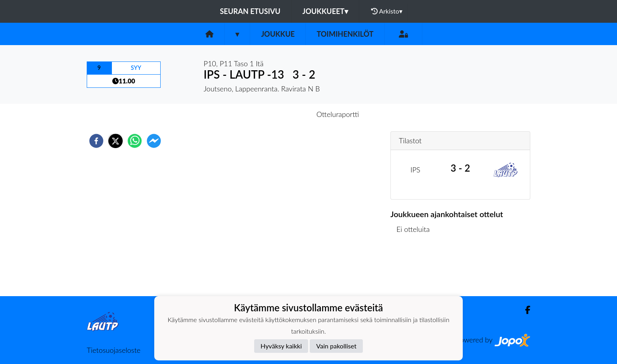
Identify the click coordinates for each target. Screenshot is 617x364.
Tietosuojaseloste (113, 350)
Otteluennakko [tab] (281, 114)
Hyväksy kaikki (281, 346)
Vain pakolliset (336, 346)
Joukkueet (325, 11)
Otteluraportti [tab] (338, 114)
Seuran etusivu (250, 11)
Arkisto (387, 11)
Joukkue (278, 34)
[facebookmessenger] (154, 141)
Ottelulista (416, 269)
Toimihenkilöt (345, 34)
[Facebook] (524, 310)
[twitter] (115, 141)
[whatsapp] (135, 141)
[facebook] (96, 141)
